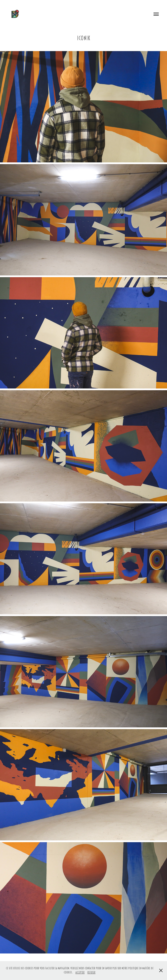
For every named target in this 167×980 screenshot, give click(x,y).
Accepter (80, 972)
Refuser (91, 972)
